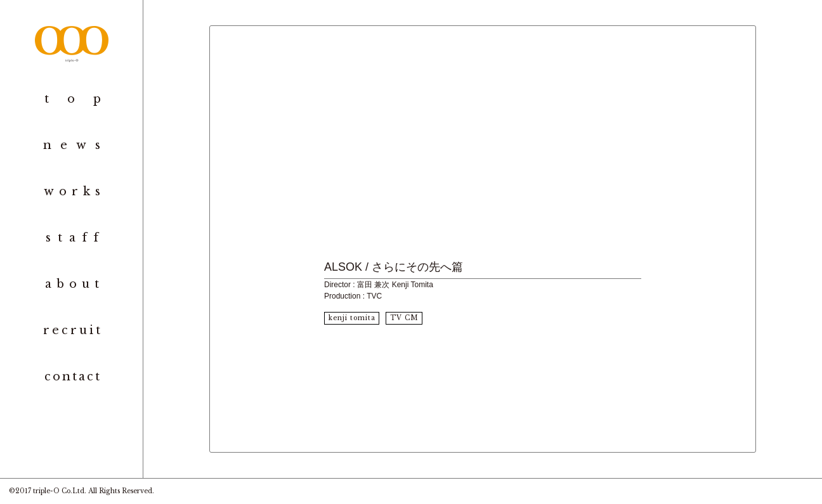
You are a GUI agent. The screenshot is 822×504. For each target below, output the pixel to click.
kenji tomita (352, 318)
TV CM (404, 318)
